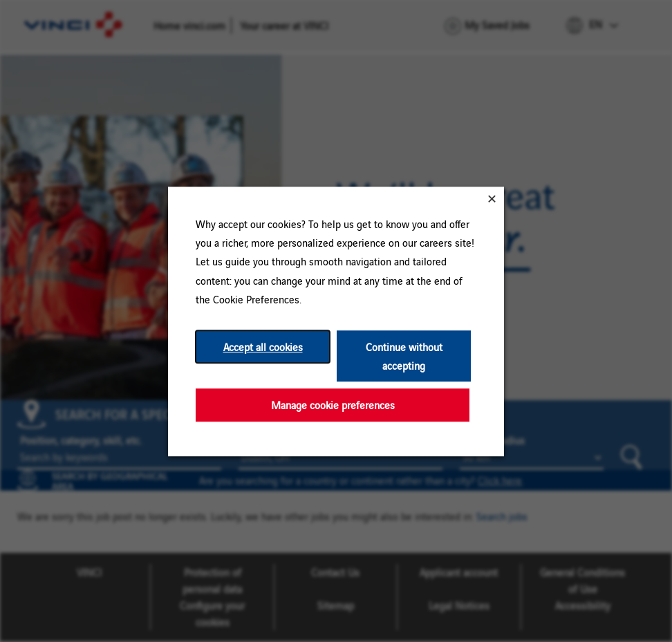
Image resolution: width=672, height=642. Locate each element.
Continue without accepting (404, 356)
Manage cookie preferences (333, 405)
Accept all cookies (263, 347)
